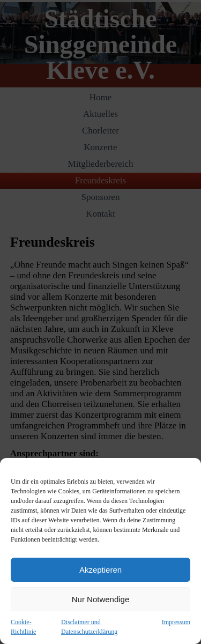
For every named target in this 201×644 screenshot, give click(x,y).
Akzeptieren (100, 570)
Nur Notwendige (101, 599)
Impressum (176, 622)
